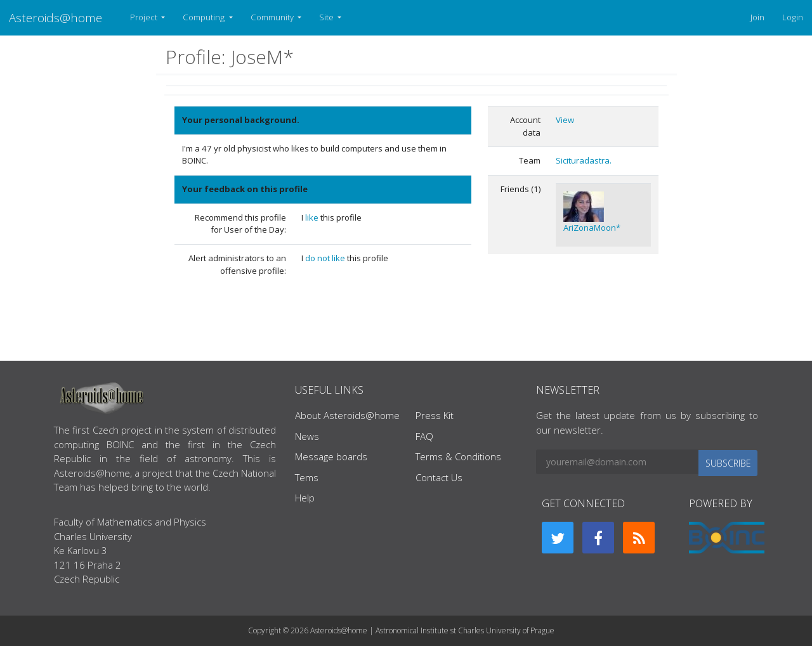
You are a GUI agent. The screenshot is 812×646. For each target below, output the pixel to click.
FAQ (424, 436)
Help (305, 498)
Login (793, 17)
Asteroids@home (56, 17)
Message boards (331, 456)
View (565, 120)
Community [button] (273, 17)
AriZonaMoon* (592, 228)
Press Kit (435, 415)
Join (757, 17)
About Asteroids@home (347, 415)
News (307, 436)
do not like (326, 258)
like (313, 217)
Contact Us (439, 477)
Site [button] (327, 17)
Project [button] (145, 17)
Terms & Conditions (458, 456)
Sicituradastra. (584, 160)
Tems (307, 477)
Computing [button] (205, 17)
